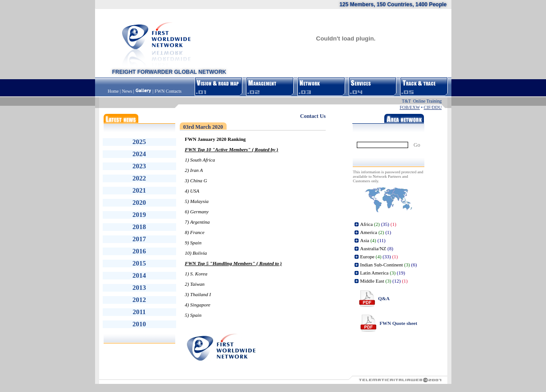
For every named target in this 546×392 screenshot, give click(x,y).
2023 (139, 166)
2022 (139, 178)
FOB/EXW (410, 107)
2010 (139, 324)
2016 (139, 251)
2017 (139, 239)
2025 (139, 142)
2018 (139, 227)
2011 (139, 312)
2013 (139, 288)
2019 (139, 215)
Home (114, 91)
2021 (139, 190)
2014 (139, 275)
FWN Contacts (168, 91)
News (127, 91)
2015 (139, 263)
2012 (139, 300)
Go (417, 145)
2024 (139, 154)
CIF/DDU (432, 107)
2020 (139, 203)
